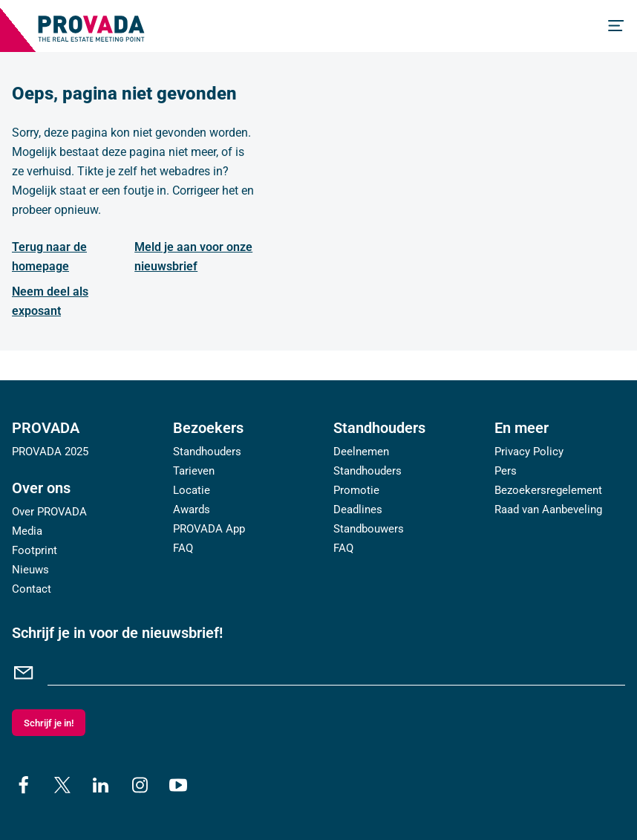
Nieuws (30, 570)
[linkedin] (101, 785)
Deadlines (358, 509)
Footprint (35, 550)
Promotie (356, 490)
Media (27, 531)
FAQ (183, 548)
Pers (506, 471)
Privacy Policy (529, 452)
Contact (32, 589)
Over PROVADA (49, 512)
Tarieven (194, 471)
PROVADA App (209, 529)
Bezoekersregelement (548, 490)
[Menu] (616, 26)
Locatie (192, 490)
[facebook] (24, 785)
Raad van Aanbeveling (548, 509)
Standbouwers (369, 529)
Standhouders (207, 452)
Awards (192, 509)
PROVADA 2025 (50, 452)
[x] (62, 785)
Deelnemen (361, 452)
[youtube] (178, 785)
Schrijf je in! (49, 723)
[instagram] (140, 785)
